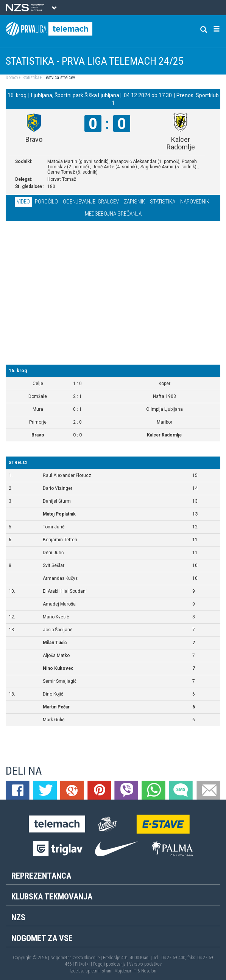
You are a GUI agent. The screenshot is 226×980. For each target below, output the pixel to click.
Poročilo (46, 202)
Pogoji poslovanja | (111, 964)
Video (23, 202)
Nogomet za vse (42, 938)
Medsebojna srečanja (113, 214)
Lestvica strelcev (59, 78)
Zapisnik (134, 202)
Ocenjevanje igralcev (91, 202)
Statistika (30, 78)
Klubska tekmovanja (52, 897)
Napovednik (195, 202)
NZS (18, 917)
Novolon (149, 971)
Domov (12, 78)
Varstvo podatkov (145, 964)
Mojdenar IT (125, 971)
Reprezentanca (41, 876)
